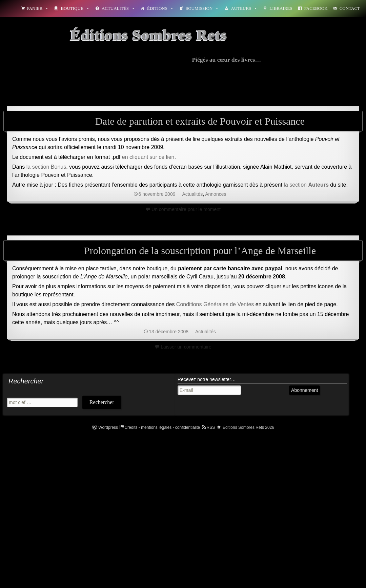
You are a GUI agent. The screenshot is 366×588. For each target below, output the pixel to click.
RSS (211, 427)
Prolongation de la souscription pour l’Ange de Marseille (200, 250)
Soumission (202, 8)
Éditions (160, 8)
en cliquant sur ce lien (148, 157)
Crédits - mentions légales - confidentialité (162, 427)
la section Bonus (46, 167)
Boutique (75, 8)
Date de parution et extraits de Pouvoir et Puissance (200, 121)
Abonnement (304, 390)
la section (306, 185)
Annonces (216, 194)
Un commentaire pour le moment (186, 209)
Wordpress (108, 427)
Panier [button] (38, 8)
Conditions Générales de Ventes (215, 304)
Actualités (118, 8)
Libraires (281, 8)
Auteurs (244, 8)
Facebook (316, 8)
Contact (350, 8)
